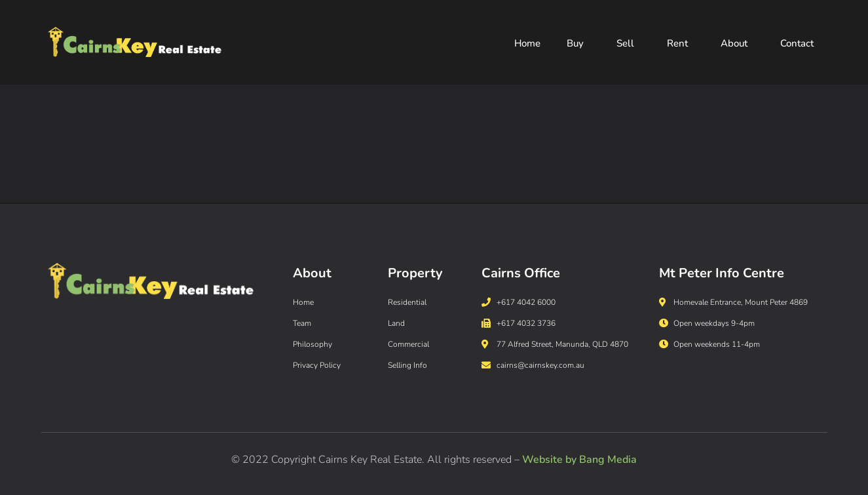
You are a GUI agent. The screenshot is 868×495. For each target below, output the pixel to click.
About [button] (737, 44)
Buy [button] (578, 44)
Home (527, 44)
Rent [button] (681, 44)
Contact (797, 44)
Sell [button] (629, 44)
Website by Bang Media (579, 460)
